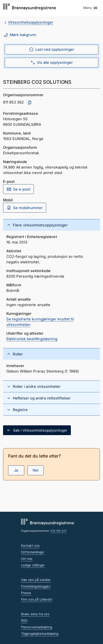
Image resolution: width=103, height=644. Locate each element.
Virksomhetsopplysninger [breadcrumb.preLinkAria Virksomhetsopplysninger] (31, 22)
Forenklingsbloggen (36, 586)
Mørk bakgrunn (20, 35)
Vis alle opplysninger (52, 63)
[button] (91, 8)
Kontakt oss (30, 546)
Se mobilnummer (25, 208)
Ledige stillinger (33, 565)
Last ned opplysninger (52, 50)
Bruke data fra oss (35, 614)
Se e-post (18, 189)
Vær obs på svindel (36, 580)
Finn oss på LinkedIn (37, 599)
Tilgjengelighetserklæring (40, 634)
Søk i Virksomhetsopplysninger (37, 430)
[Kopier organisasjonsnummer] (30, 103)
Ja (16, 470)
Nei (36, 470)
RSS (24, 621)
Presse (26, 593)
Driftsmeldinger (33, 552)
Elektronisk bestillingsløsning (32, 339)
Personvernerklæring (37, 627)
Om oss (27, 559)
